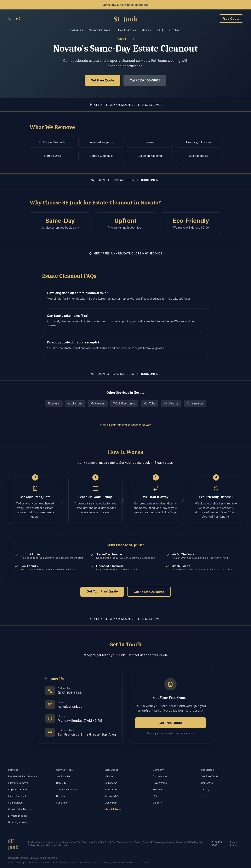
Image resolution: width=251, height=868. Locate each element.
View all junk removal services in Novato (126, 425)
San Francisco (64, 776)
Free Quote (231, 19)
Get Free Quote (103, 80)
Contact (175, 30)
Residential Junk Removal (23, 776)
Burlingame (111, 783)
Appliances (75, 403)
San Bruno (62, 803)
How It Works (126, 30)
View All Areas (113, 809)
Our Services (160, 776)
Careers (157, 803)
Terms (205, 796)
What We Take (100, 30)
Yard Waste (171, 403)
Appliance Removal (19, 790)
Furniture (54, 403)
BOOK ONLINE (151, 180)
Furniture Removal (18, 783)
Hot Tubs (150, 403)
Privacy (205, 790)
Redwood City (113, 796)
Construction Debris (19, 809)
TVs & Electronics (124, 403)
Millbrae (109, 776)
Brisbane (61, 796)
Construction (195, 403)
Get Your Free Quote (102, 591)
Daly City (61, 783)
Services (77, 30)
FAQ (160, 30)
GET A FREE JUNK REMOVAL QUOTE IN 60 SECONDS (128, 105)
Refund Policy (234, 844)
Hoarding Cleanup (18, 822)
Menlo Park (111, 803)
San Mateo (111, 790)
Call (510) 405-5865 (145, 80)
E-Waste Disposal (18, 816)
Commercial (15, 803)
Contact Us (207, 783)
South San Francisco (68, 790)
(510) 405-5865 (123, 180)
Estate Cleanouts (18, 796)
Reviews (158, 790)
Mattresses (98, 403)
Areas (146, 30)
